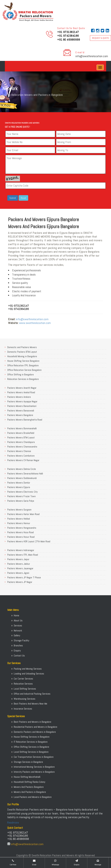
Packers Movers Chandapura (21, 442)
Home (16, 615)
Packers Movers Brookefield (21, 433)
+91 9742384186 (68, 36)
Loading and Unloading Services (29, 674)
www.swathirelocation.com (35, 323)
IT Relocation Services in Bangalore (31, 742)
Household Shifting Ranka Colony (29, 782)
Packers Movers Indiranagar (21, 550)
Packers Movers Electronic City (22, 492)
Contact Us (19, 656)
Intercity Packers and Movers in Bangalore (34, 772)
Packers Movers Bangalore (20, 415)
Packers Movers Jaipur (18, 559)
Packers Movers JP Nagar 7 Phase (24, 577)
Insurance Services (23, 709)
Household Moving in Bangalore (22, 356)
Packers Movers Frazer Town (21, 496)
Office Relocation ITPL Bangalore (23, 365)
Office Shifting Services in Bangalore (31, 747)
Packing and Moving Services (28, 669)
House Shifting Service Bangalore (23, 361)
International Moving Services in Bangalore (34, 767)
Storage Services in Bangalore (28, 762)
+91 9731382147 (68, 32)
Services (18, 626)
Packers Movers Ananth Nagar (22, 388)
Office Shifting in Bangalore (20, 374)
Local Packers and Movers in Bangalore (33, 797)
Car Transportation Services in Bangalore (34, 757)
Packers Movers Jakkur (19, 564)
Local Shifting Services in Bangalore (31, 752)
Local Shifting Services (25, 689)
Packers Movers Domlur (19, 483)
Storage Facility (21, 640)
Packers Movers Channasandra (22, 447)
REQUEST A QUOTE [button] (100, 38)
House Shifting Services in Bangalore (32, 737)
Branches (18, 645)
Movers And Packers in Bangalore (30, 792)
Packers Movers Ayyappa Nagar (22, 401)
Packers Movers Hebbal (19, 519)
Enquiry (17, 651)
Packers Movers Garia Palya (21, 501)
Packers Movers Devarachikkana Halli (25, 474)
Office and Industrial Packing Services (32, 694)
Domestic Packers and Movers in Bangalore (35, 732)
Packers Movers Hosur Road (21, 537)
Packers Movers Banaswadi (21, 411)
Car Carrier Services (23, 679)
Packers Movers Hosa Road (20, 532)
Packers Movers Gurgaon (19, 510)
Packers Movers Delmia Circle (22, 469)
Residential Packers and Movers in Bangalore (35, 727)
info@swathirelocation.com (92, 56)
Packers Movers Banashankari (22, 406)
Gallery (17, 635)
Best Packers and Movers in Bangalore (32, 722)
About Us (18, 620)
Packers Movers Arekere (19, 397)
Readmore (13, 822)
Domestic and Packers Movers (22, 347)
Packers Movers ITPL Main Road (23, 555)
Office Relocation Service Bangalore (24, 370)
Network (18, 631)
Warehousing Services (25, 699)
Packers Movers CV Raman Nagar (23, 460)
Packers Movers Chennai (19, 451)
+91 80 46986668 (69, 40)
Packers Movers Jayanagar (20, 568)
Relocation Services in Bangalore (23, 379)
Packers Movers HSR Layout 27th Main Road (29, 541)
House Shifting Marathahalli (27, 777)
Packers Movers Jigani (18, 573)
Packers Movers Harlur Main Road (23, 514)
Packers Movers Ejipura (19, 487)
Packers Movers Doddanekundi (22, 478)
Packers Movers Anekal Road (21, 392)
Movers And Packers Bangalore (29, 787)
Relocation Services (23, 684)
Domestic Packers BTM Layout (22, 352)
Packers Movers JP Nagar (20, 582)
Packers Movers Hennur (19, 523)
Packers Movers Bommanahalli (22, 428)
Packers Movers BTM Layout (21, 437)
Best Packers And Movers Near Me (30, 704)
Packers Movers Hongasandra (22, 528)
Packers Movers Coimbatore (21, 456)
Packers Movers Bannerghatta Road (25, 420)
